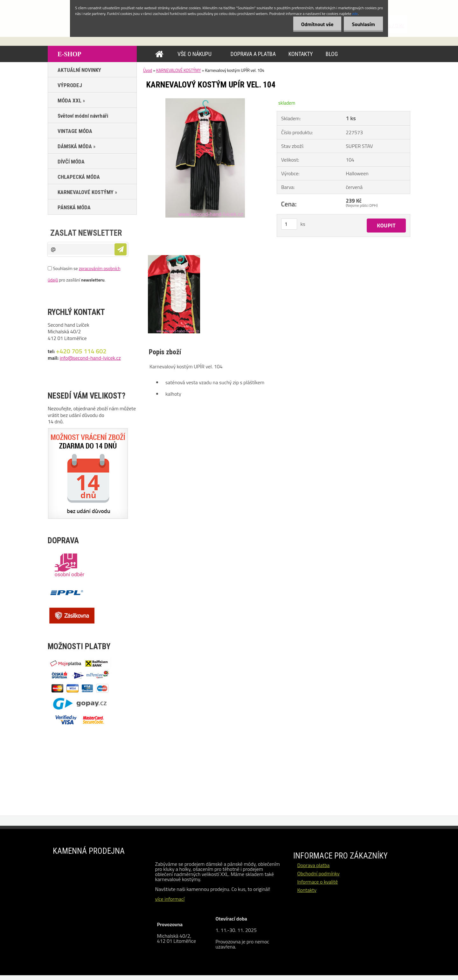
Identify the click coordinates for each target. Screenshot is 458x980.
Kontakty (307, 890)
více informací (170, 899)
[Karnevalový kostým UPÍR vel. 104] (205, 101)
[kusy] (289, 224)
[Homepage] (161, 54)
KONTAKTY (301, 54)
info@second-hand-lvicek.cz (90, 358)
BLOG (332, 54)
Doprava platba (313, 865)
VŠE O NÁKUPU (194, 54)
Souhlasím (363, 24)
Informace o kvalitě (317, 882)
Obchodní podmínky (318, 873)
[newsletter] (121, 249)
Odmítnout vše (317, 24)
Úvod (148, 70)
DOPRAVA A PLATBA (253, 54)
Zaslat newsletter (86, 233)
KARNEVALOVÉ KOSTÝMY (179, 70)
